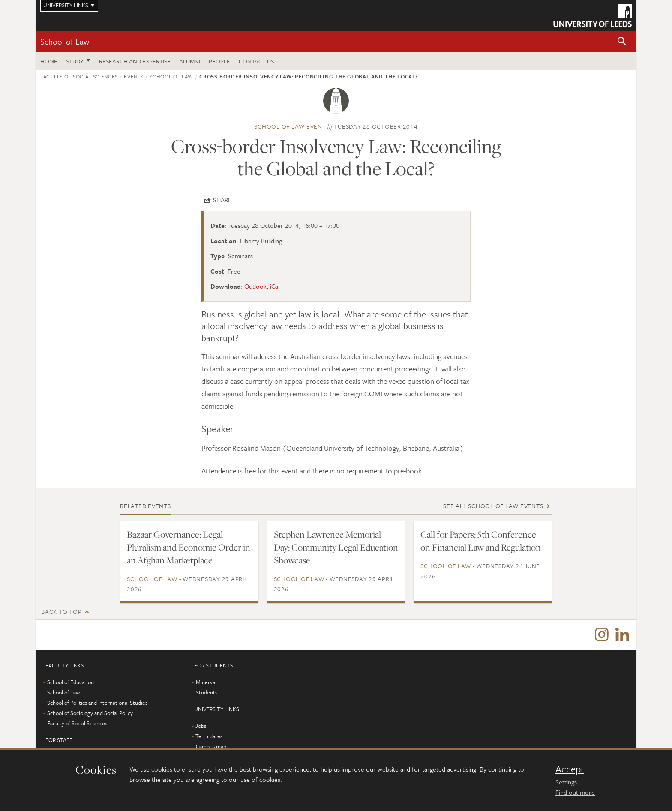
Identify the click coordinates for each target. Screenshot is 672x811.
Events (134, 76)
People (219, 61)
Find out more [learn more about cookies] (575, 792)
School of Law (65, 41)
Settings (566, 782)
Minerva (205, 682)
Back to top (61, 612)
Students (207, 692)
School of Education (70, 682)
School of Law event (290, 126)
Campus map (211, 746)
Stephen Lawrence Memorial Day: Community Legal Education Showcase (336, 547)
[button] (622, 42)
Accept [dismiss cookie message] (570, 769)
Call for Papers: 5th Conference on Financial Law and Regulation (481, 541)
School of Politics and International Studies (97, 703)
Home (49, 61)
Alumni (190, 61)
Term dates (209, 736)
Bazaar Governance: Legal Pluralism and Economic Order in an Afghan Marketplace (189, 547)
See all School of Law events (493, 506)
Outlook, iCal (262, 286)
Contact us (256, 61)
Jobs (201, 726)
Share (222, 200)
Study (75, 61)
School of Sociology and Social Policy (90, 713)
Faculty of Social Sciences (79, 76)
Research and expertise (135, 61)
